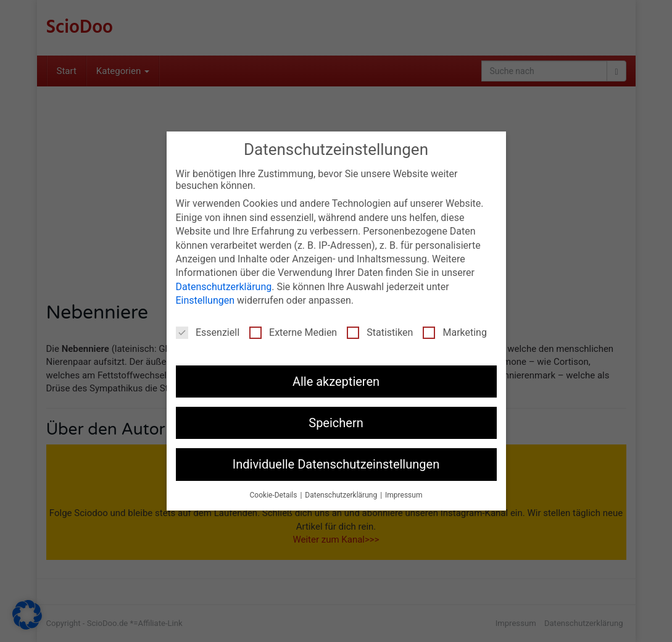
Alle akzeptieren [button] (336, 381)
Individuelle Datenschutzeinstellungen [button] (336, 464)
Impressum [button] (404, 495)
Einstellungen (205, 300)
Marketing (454, 332)
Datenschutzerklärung (224, 287)
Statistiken (380, 332)
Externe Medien (293, 332)
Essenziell (208, 332)
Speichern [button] (336, 423)
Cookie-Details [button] (275, 495)
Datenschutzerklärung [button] (342, 495)
